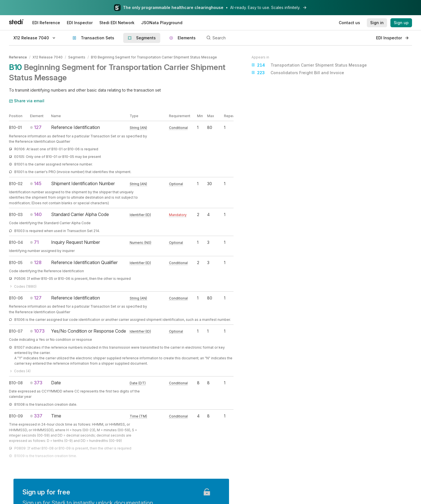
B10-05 (16, 263)
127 (36, 127)
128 (36, 262)
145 (36, 183)
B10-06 (16, 298)
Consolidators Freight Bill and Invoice (298, 73)
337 (36, 416)
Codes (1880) (23, 286)
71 (34, 242)
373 (36, 383)
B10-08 (16, 383)
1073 (37, 331)
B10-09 (16, 416)
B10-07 (16, 331)
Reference (18, 57)
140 (36, 214)
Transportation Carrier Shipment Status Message (309, 65)
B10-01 (15, 127)
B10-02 (16, 184)
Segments (77, 57)
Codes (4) (20, 371)
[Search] (288, 38)
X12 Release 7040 (48, 57)
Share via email (27, 101)
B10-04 (16, 242)
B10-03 (16, 214)
